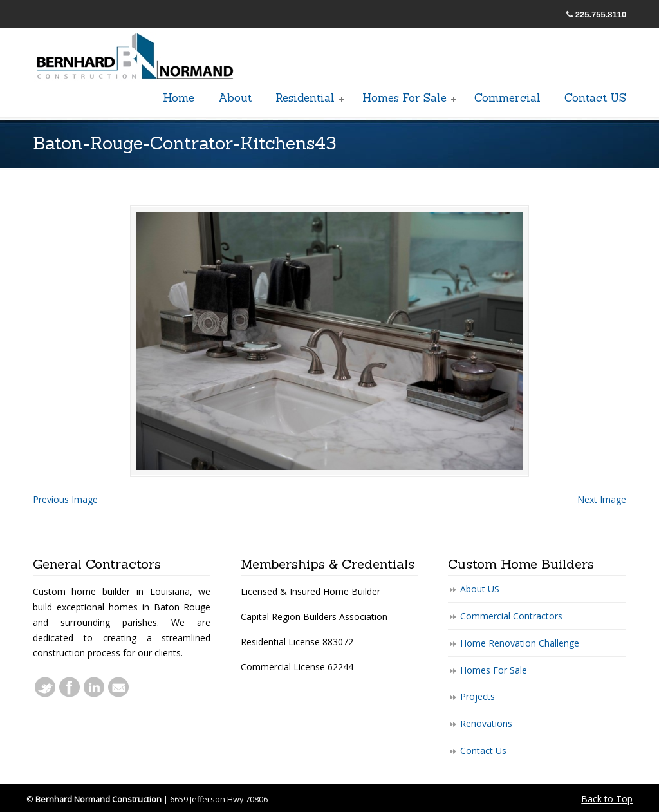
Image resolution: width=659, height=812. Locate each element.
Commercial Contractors (511, 616)
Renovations (486, 723)
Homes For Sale (494, 670)
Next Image (602, 499)
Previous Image (65, 499)
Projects (478, 696)
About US (480, 589)
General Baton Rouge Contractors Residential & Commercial (136, 57)
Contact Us (483, 751)
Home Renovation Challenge (520, 643)
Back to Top (607, 799)
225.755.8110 (601, 14)
